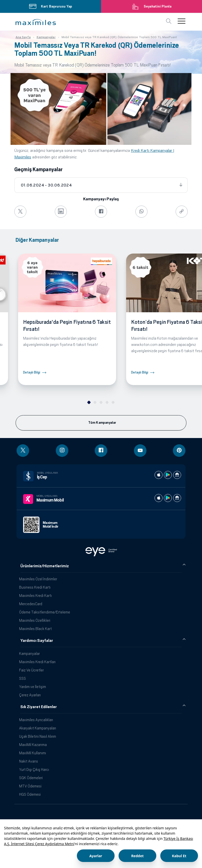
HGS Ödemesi (30, 794)
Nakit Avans (29, 761)
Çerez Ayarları (30, 695)
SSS (22, 678)
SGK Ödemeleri (31, 778)
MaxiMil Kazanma (33, 745)
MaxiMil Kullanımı (33, 753)
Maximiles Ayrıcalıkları (36, 720)
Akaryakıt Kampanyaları (38, 728)
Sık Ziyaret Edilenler (39, 707)
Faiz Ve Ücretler (31, 670)
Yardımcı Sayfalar (37, 641)
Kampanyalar (29, 654)
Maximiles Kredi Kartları (37, 662)
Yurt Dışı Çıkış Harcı (34, 769)
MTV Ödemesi (30, 786)
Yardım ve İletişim (33, 687)
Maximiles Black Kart (35, 629)
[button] (36, 22)
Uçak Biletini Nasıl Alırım (38, 736)
